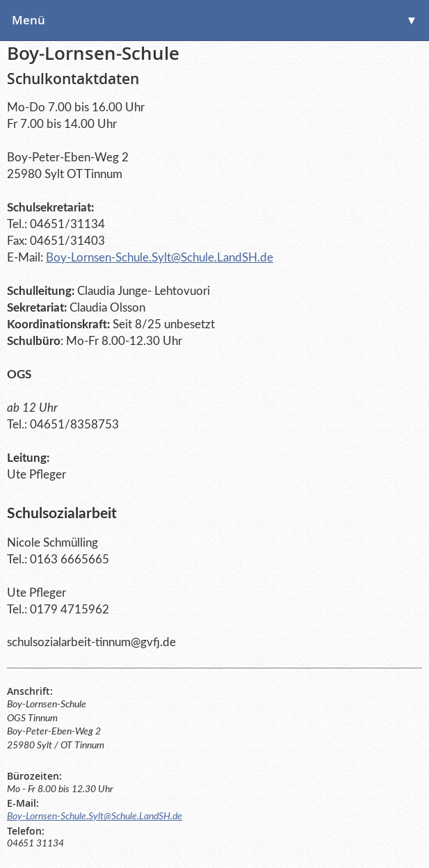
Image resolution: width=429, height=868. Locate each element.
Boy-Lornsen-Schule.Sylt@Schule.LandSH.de (160, 258)
